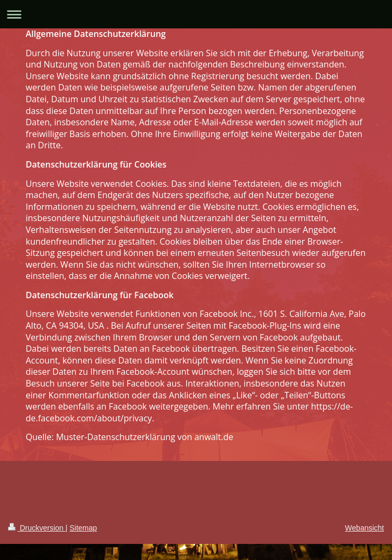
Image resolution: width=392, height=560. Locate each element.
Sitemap (83, 528)
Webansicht (364, 528)
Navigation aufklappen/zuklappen (196, 14)
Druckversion (37, 528)
